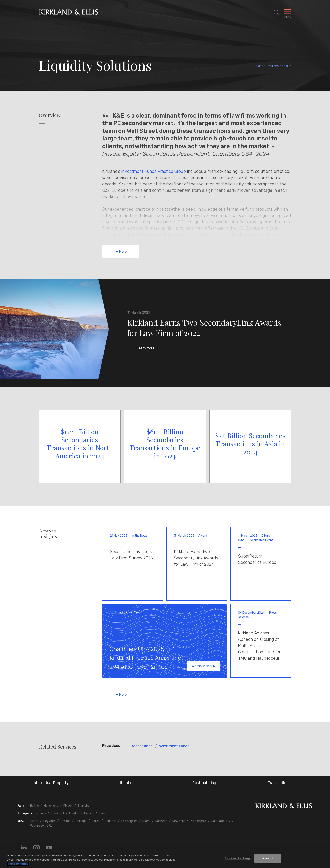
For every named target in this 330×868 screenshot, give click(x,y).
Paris (102, 813)
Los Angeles (129, 821)
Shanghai (84, 806)
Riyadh (68, 806)
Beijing (35, 806)
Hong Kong (51, 806)
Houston (110, 821)
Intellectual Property (51, 783)
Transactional (142, 746)
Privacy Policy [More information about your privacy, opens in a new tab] (18, 864)
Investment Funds (174, 746)
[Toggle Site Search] (277, 13)
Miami (146, 821)
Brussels (40, 813)
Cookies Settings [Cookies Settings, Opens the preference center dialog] (238, 858)
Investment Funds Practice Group (154, 171)
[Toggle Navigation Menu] (288, 13)
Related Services (58, 747)
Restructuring (204, 783)
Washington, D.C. (41, 826)
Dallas (96, 821)
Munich (89, 813)
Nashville (161, 821)
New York (179, 821)
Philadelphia (198, 821)
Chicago (81, 821)
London (74, 813)
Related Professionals (271, 66)
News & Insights (48, 533)
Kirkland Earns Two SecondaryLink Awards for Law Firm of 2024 (204, 328)
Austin (34, 821)
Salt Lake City (221, 821)
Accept (268, 858)
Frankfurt (58, 813)
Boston (66, 821)
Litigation (126, 783)
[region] (165, 859)
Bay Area (49, 821)
